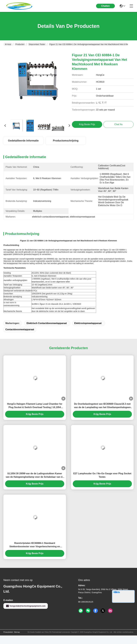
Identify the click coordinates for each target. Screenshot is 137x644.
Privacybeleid (8, 632)
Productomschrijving (66, 141)
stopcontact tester (37, 44)
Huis (8, 44)
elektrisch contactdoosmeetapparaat (47, 323)
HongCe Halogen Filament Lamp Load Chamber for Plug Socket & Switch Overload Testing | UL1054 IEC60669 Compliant (35, 406)
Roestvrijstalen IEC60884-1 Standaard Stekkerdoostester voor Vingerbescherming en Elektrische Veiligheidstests (35, 545)
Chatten (105, 6)
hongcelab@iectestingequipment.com (26, 606)
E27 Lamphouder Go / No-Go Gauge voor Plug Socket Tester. (102, 475)
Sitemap (17, 632)
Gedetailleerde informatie (23, 141)
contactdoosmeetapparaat (20, 329)
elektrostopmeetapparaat (88, 323)
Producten (20, 44)
